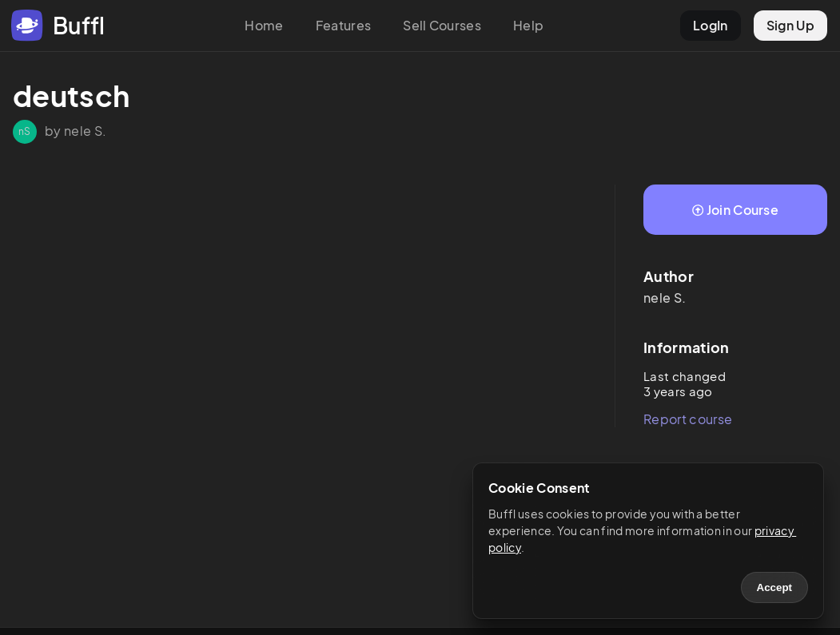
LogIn (711, 25)
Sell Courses (442, 25)
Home (264, 25)
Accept (774, 587)
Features (344, 25)
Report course (688, 419)
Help (528, 25)
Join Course (735, 210)
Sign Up (790, 25)
